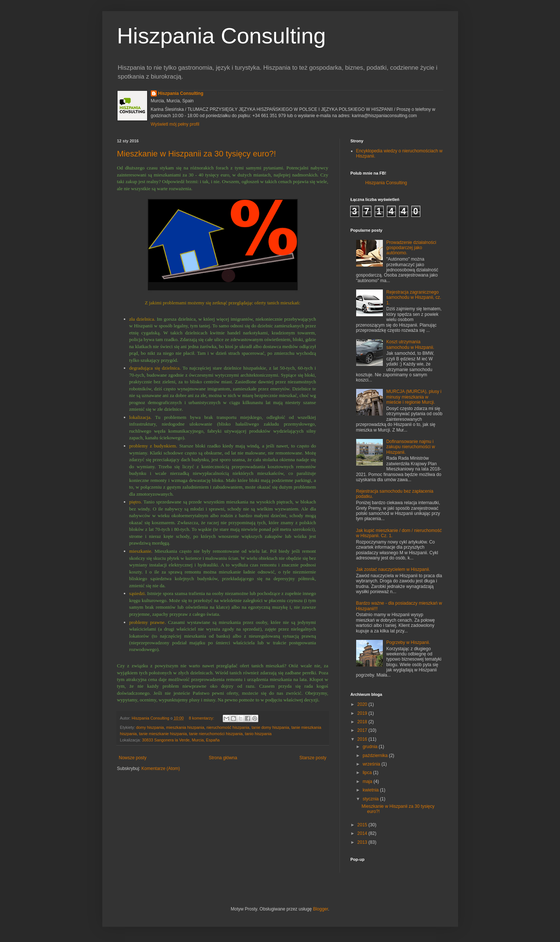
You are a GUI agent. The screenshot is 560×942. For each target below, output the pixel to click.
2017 (363, 730)
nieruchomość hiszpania (228, 727)
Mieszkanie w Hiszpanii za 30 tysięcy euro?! (197, 154)
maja (368, 781)
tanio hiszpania (258, 734)
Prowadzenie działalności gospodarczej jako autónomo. (411, 248)
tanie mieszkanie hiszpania (163, 734)
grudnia (370, 747)
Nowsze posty (133, 758)
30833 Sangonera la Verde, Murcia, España (181, 740)
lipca (368, 773)
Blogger (320, 909)
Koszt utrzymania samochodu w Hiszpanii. (410, 344)
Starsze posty (313, 758)
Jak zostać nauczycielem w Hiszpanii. (393, 569)
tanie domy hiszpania (270, 727)
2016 (363, 739)
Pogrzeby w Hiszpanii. (408, 642)
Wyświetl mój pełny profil (175, 124)
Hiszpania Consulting (222, 36)
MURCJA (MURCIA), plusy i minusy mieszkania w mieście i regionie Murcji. (414, 397)
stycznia (371, 799)
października (376, 756)
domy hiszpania (150, 727)
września (372, 764)
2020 (363, 704)
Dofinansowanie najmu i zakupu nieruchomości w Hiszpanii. (410, 447)
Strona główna (223, 758)
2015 (363, 825)
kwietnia (371, 790)
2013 (363, 842)
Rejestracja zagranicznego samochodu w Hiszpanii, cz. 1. (414, 298)
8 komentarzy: (202, 718)
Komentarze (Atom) (161, 769)
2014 (363, 833)
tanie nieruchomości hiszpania (216, 734)
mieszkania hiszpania (185, 727)
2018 (363, 722)
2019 (363, 713)
